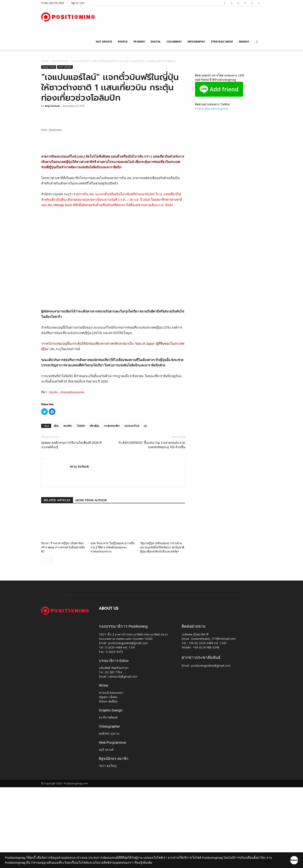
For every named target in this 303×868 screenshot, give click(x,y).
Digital (156, 42)
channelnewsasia (72, 473)
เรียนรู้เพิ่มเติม (149, 863)
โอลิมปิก (81, 506)
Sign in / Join (78, 3)
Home (45, 61)
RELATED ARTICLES (57, 581)
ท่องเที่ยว (68, 506)
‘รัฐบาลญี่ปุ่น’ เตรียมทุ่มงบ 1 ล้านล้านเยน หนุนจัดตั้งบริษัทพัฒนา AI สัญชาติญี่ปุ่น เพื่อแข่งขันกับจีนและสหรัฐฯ (162, 628)
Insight (244, 42)
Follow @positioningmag (212, 109)
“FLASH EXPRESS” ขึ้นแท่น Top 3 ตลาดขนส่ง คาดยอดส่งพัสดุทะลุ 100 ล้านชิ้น (152, 526)
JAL (146, 506)
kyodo (54, 473)
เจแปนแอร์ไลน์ (132, 506)
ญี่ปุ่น (56, 506)
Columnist (174, 42)
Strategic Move (222, 42)
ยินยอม (287, 860)
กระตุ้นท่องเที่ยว (112, 506)
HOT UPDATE (104, 42)
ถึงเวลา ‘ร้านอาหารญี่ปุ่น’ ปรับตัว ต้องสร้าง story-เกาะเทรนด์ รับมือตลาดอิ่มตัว (63, 628)
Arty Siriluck (52, 106)
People (123, 42)
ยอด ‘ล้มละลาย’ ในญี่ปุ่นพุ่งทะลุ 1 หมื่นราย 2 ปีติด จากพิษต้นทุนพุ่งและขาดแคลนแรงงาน (113, 628)
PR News (139, 42)
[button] (257, 42)
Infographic (196, 42)
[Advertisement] (113, 224)
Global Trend (60, 61)
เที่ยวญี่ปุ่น (94, 506)
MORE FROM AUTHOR (91, 581)
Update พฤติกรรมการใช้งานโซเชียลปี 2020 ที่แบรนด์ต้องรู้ (71, 526)
